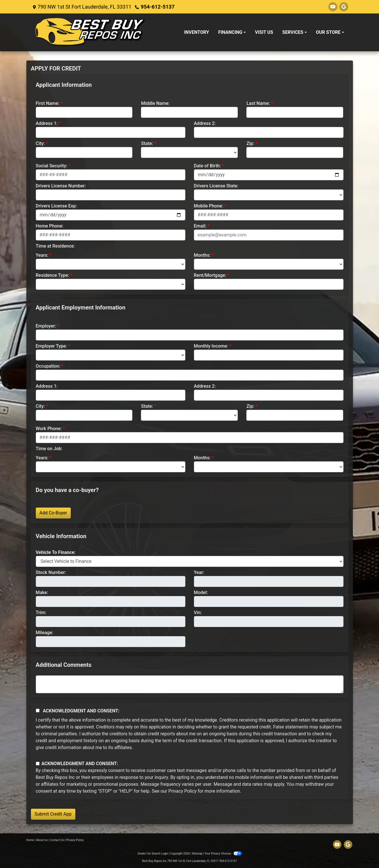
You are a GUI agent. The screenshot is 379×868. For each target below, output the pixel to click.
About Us (42, 840)
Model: (201, 592)
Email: (200, 226)
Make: (42, 592)
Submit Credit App (53, 814)
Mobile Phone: (209, 206)
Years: (42, 255)
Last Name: (258, 103)
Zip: (250, 143)
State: (147, 143)
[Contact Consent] (38, 764)
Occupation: (48, 366)
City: (40, 143)
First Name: (48, 103)
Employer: (46, 326)
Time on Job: (49, 449)
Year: (199, 572)
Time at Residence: (55, 246)
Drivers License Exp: (56, 206)
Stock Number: (51, 572)
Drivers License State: (216, 186)
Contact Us (57, 840)
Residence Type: (53, 275)
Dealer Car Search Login (153, 854)
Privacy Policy (183, 791)
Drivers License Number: (61, 186)
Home (30, 840)
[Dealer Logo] (91, 32)
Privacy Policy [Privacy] (75, 840)
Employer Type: (51, 346)
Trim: (41, 613)
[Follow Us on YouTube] (333, 7)
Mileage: (45, 633)
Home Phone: (50, 226)
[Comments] (190, 684)
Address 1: (47, 123)
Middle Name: (155, 103)
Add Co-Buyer (53, 513)
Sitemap (197, 854)
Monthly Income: (211, 346)
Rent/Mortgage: (210, 275)
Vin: (198, 613)
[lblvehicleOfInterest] (190, 561)
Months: (202, 255)
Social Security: (52, 166)
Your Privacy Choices (223, 854)
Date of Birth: (207, 166)
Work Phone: (49, 429)
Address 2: (205, 123)
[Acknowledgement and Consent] (38, 711)
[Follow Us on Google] (344, 7)
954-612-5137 (157, 7)
